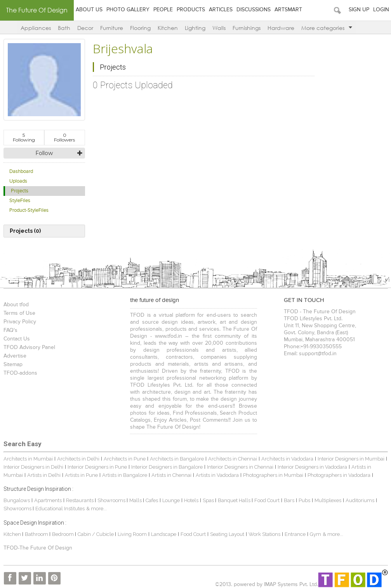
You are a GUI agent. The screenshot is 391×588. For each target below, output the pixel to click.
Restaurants (80, 500)
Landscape (164, 534)
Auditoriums (360, 500)
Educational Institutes (60, 509)
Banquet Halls (235, 500)
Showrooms (112, 500)
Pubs (304, 500)
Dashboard (21, 172)
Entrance (295, 534)
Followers (64, 137)
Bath (64, 28)
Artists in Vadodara (217, 475)
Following (24, 137)
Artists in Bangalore (125, 475)
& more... (96, 509)
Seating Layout (227, 534)
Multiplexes (328, 500)
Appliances (36, 28)
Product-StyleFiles (29, 210)
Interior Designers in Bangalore (167, 467)
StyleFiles (20, 201)
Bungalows (17, 500)
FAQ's (10, 330)
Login (381, 10)
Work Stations (264, 534)
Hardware (281, 28)
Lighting (195, 28)
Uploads (18, 181)
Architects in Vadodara (287, 459)
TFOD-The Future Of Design (38, 548)
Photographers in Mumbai (273, 475)
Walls (219, 28)
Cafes (152, 500)
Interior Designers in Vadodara (312, 467)
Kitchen (168, 28)
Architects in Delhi (78, 459)
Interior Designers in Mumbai (351, 459)
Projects (20, 191)
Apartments (48, 500)
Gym (315, 534)
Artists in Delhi (44, 475)
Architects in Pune (125, 459)
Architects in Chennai (233, 459)
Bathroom (37, 534)
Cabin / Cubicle (96, 534)
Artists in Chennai (171, 475)
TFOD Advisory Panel (29, 347)
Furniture (112, 28)
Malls (136, 500)
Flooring (140, 28)
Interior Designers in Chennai (240, 467)
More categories (327, 28)
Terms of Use (19, 313)
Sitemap (13, 365)
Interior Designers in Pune (97, 467)
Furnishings (247, 28)
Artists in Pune (81, 475)
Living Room (132, 534)
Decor (85, 28)
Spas (209, 500)
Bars (289, 500)
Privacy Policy (20, 322)
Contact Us (17, 339)
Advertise (15, 356)
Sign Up (359, 10)
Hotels (191, 500)
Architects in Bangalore (177, 459)
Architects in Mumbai (28, 459)
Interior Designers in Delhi (33, 467)
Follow (44, 153)
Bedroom (63, 534)
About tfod (16, 305)
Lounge (171, 500)
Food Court (267, 500)
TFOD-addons (20, 373)
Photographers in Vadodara (339, 475)
